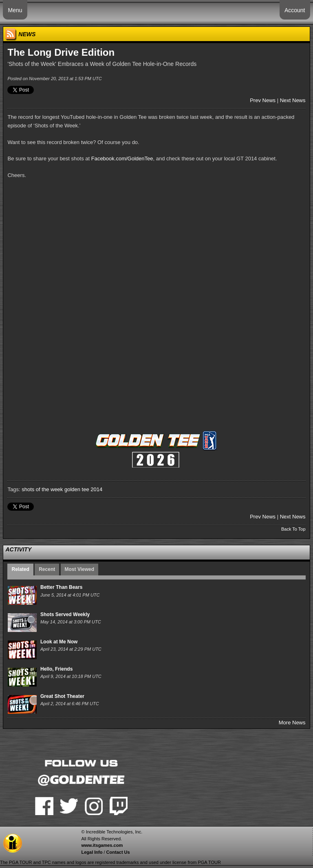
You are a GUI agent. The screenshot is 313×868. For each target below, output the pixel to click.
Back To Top (293, 529)
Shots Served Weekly (65, 614)
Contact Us (118, 852)
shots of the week (42, 489)
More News (292, 723)
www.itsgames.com (102, 845)
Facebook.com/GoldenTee (122, 159)
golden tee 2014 (83, 489)
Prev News (263, 100)
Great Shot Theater (62, 696)
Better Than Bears (61, 587)
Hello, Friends (56, 669)
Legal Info (92, 852)
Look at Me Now (59, 642)
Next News (293, 100)
